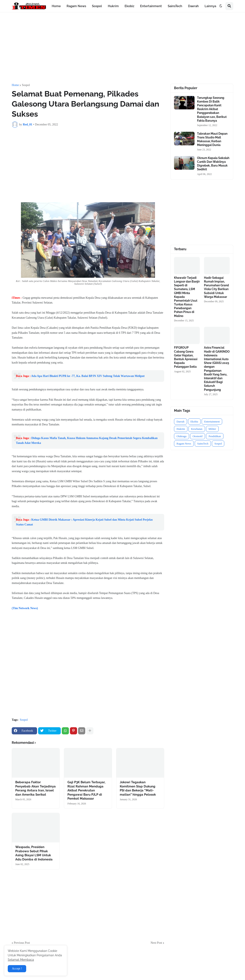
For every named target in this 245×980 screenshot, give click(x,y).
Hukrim (181, 429)
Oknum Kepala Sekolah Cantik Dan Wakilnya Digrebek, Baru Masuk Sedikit (213, 164)
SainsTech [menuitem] (175, 6)
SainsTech (203, 444)
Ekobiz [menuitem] (129, 6)
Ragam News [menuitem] (76, 6)
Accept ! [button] (17, 969)
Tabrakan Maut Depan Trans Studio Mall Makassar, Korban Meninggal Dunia (212, 139)
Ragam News (184, 444)
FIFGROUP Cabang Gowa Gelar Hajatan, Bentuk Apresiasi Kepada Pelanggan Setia (186, 357)
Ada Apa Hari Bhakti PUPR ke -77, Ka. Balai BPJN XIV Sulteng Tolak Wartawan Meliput (88, 376)
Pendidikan (215, 436)
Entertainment (212, 422)
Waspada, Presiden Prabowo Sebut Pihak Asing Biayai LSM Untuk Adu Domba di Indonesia (34, 853)
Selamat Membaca (21, 960)
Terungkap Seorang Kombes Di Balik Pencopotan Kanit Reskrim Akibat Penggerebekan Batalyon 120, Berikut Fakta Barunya (212, 109)
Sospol (26, 85)
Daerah (181, 422)
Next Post (156, 943)
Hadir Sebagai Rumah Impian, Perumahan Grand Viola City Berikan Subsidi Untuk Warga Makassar (216, 287)
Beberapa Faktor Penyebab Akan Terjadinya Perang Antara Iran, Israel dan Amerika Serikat (35, 788)
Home (15, 85)
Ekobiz (194, 422)
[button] (221, 6)
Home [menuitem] (56, 6)
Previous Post (22, 943)
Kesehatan (197, 429)
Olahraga (182, 436)
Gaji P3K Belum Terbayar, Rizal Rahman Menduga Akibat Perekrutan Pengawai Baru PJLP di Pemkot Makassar (86, 790)
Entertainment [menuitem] (151, 6)
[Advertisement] (122, 48)
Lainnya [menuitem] (210, 6)
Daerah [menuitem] (193, 6)
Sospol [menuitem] (97, 6)
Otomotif (198, 436)
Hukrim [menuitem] (113, 6)
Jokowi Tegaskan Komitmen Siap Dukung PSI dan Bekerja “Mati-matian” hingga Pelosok (138, 788)
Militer (212, 429)
